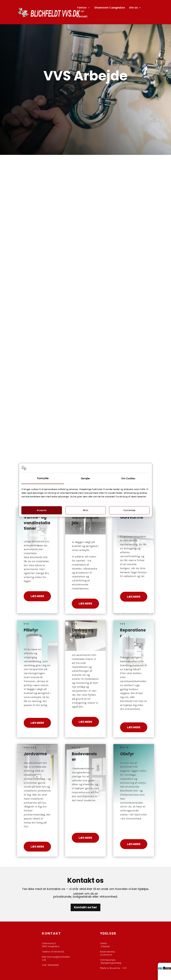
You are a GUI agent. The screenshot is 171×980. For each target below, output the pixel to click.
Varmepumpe (108, 960)
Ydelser (82, 8)
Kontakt (82, 17)
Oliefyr (104, 943)
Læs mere (37, 596)
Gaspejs (105, 946)
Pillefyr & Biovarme (111, 968)
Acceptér (42, 510)
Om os (133, 8)
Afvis (86, 510)
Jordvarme (106, 955)
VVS (124, 968)
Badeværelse (108, 952)
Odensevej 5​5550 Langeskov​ (51, 945)
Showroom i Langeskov (110, 8)
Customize (129, 510)
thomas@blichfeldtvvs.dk (56, 958)
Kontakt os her (85, 907)
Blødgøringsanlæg (111, 963)
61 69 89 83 (58, 952)
